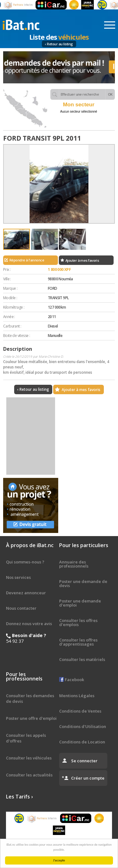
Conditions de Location (82, 742)
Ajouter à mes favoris (82, 260)
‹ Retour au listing (59, 44)
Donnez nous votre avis (29, 624)
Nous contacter (21, 608)
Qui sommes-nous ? (25, 562)
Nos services (18, 577)
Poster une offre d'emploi (31, 718)
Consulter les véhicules (29, 758)
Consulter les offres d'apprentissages (78, 642)
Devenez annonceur (26, 593)
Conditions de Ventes (80, 711)
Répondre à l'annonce (27, 260)
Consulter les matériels (82, 659)
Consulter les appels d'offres (26, 738)
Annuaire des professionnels (74, 564)
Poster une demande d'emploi (80, 603)
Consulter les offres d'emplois (78, 622)
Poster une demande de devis (83, 583)
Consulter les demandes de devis (30, 698)
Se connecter (84, 761)
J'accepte (60, 860)
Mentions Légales (77, 696)
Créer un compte (88, 778)
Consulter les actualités (29, 775)
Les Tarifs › (19, 797)
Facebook (72, 680)
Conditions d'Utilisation (83, 726)
